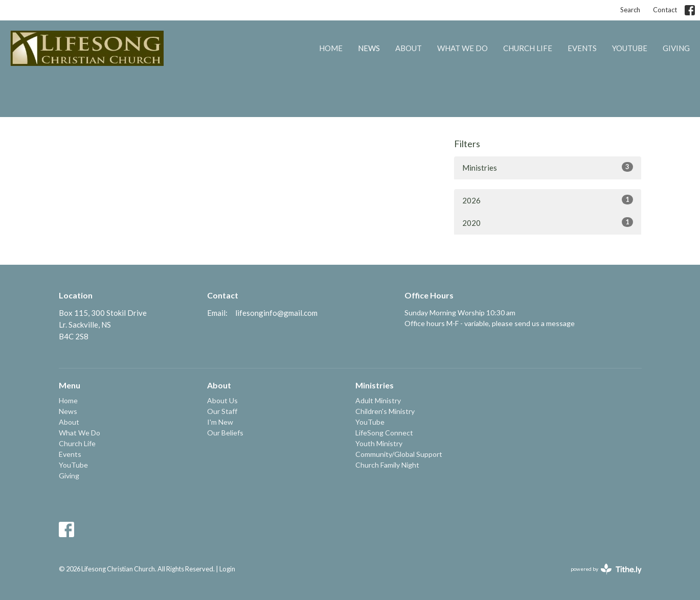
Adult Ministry (378, 400)
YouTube (630, 48)
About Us (222, 400)
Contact (665, 10)
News (369, 48)
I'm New (220, 422)
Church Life (528, 48)
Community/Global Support (399, 454)
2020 (548, 222)
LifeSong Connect (384, 433)
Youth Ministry (379, 443)
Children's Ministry (385, 411)
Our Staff (222, 411)
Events (582, 48)
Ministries (548, 167)
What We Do (462, 48)
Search (630, 10)
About (409, 48)
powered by (606, 569)
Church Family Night (387, 465)
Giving (676, 48)
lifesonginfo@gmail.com (276, 313)
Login (227, 569)
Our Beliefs (225, 433)
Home (331, 48)
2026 (548, 200)
